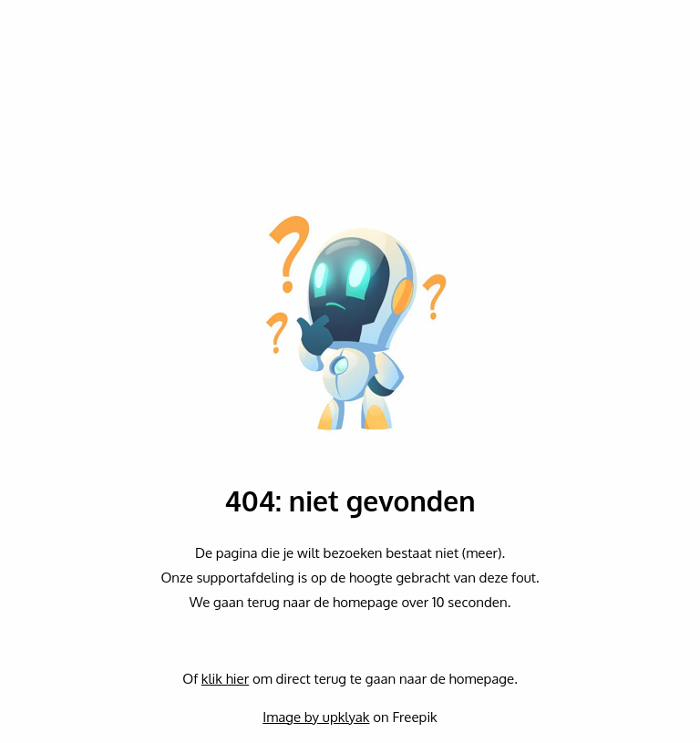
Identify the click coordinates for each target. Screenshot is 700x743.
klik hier (225, 679)
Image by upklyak (316, 717)
